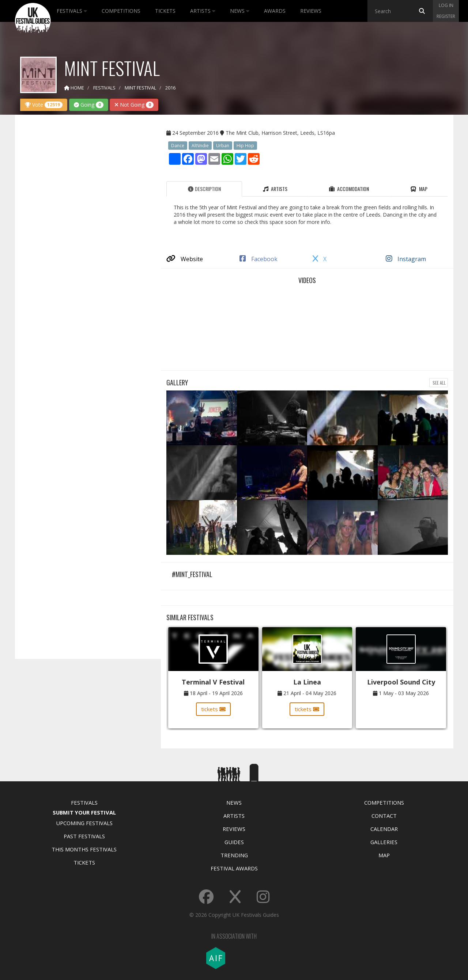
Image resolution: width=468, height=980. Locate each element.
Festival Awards (234, 868)
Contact (384, 816)
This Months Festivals (84, 849)
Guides (234, 842)
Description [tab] (204, 189)
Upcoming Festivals (84, 823)
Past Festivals (84, 836)
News (240, 11)
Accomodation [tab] (349, 189)
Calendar (384, 829)
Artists (203, 11)
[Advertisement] (83, 235)
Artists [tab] (275, 189)
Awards (275, 11)
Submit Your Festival (84, 812)
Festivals (72, 11)
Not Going (134, 105)
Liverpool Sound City (401, 682)
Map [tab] (419, 189)
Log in (446, 5)
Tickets (165, 11)
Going (89, 105)
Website (185, 259)
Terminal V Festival (213, 682)
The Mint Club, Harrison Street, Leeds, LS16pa (280, 133)
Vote (44, 105)
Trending (234, 855)
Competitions (121, 11)
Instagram (406, 259)
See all (439, 383)
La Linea (307, 682)
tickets (213, 709)
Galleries (384, 842)
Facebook (258, 259)
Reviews (311, 11)
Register (446, 16)
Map (384, 855)
